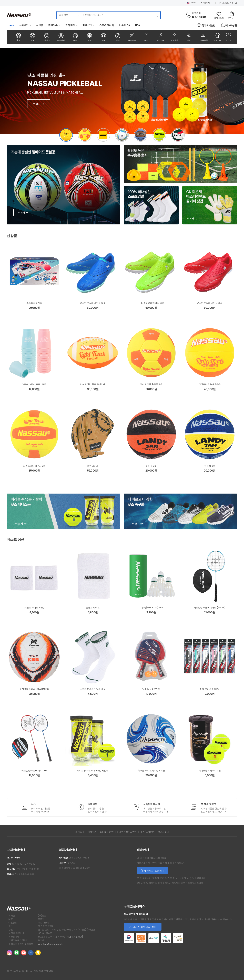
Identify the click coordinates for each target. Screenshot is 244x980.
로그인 (223, 3)
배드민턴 (61, 37)
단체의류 (53, 25)
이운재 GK (124, 25)
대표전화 (196, 13)
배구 (75, 37)
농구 (89, 37)
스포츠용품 (203, 37)
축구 (18, 37)
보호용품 (175, 37)
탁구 (118, 37)
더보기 (44, 100)
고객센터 (70, 25)
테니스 (47, 37)
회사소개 (87, 25)
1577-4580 (199, 17)
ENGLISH (192, 3)
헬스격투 (160, 37)
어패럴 (228, 37)
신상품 (40, 25)
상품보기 (24, 25)
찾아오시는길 (206, 25)
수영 (146, 37)
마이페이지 (205, 3)
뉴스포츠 (132, 37)
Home (10, 25)
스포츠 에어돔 (107, 25)
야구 (104, 37)
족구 (33, 37)
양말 (189, 37)
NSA (138, 25)
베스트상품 (229, 25)
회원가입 (233, 3)
